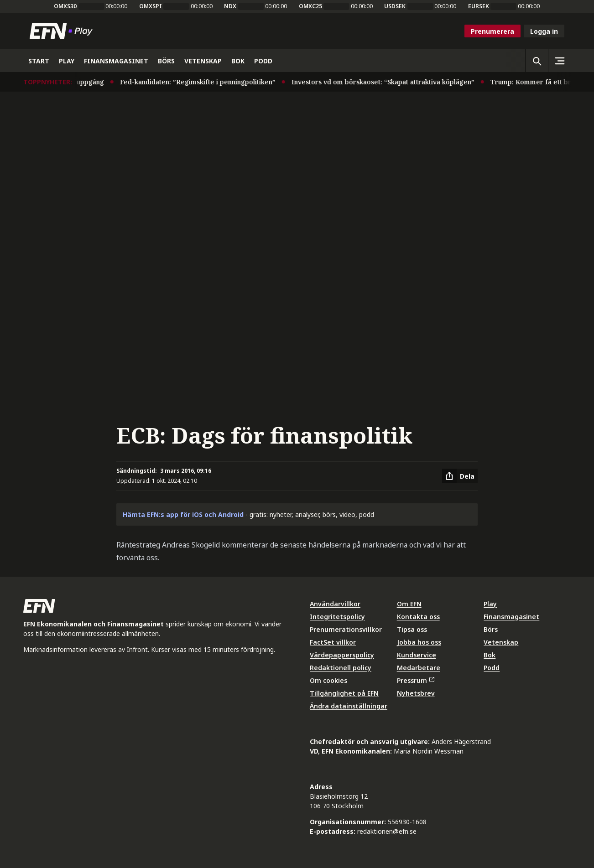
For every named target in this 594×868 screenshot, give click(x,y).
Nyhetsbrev (416, 693)
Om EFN (409, 604)
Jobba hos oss (419, 642)
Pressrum (416, 680)
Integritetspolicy (337, 617)
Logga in (544, 31)
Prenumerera (492, 31)
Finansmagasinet (511, 617)
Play (490, 604)
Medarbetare (419, 668)
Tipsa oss (412, 629)
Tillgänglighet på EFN (344, 693)
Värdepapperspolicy (342, 655)
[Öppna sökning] (537, 61)
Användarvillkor (335, 604)
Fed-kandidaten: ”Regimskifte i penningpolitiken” (206, 82)
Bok (490, 655)
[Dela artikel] (460, 476)
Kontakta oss (418, 617)
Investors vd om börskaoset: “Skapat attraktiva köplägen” (391, 82)
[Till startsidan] (63, 31)
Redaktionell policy (341, 668)
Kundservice (417, 655)
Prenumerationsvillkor (346, 629)
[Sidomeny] (559, 61)
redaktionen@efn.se (387, 831)
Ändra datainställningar (349, 706)
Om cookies (328, 680)
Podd (492, 668)
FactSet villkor (333, 642)
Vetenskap (501, 642)
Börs (491, 629)
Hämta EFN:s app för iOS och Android (183, 514)
